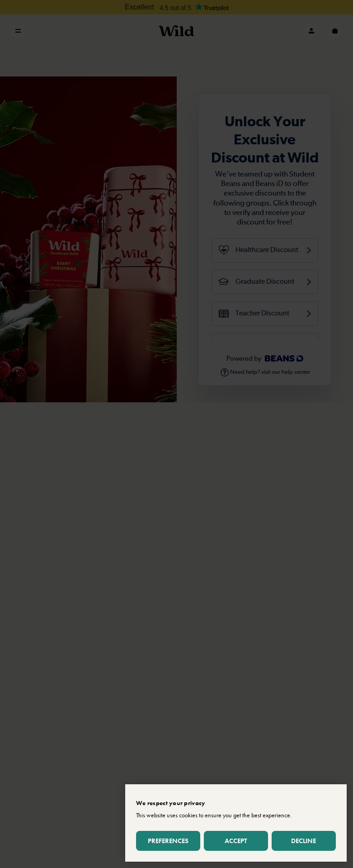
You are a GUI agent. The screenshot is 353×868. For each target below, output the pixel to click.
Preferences (168, 841)
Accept (236, 841)
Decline (304, 841)
